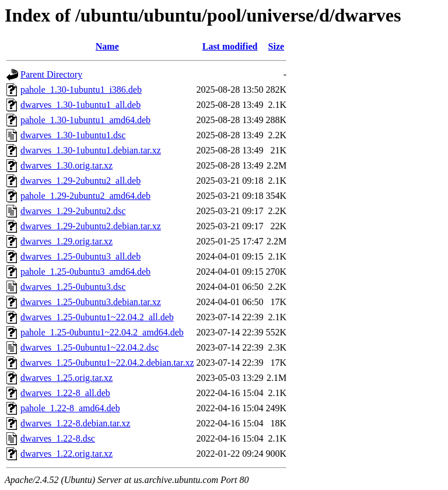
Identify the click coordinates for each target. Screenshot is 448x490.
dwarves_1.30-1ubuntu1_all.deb (80, 105)
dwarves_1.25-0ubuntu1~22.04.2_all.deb (97, 317)
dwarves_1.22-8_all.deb (65, 393)
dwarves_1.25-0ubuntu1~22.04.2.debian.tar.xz (107, 363)
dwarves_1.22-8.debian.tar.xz (75, 423)
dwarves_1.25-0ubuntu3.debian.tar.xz (91, 302)
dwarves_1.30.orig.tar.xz (66, 165)
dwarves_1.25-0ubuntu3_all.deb (80, 256)
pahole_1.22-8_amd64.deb (70, 408)
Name (107, 46)
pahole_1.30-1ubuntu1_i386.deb (81, 90)
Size (276, 46)
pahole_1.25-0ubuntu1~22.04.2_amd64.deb (102, 332)
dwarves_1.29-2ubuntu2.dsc (73, 211)
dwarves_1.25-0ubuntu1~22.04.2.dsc (90, 347)
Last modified (230, 46)
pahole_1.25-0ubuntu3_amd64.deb (85, 272)
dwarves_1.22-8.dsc (58, 438)
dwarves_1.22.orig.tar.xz (66, 454)
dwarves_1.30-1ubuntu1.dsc (73, 135)
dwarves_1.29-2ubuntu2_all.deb (80, 181)
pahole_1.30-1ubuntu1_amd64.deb (85, 120)
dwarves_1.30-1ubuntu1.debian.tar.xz (91, 150)
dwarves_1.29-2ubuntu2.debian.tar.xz (91, 226)
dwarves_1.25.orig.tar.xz (66, 378)
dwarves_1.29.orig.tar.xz (66, 241)
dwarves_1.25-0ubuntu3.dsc (73, 287)
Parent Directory (51, 74)
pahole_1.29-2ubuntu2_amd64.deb (85, 196)
